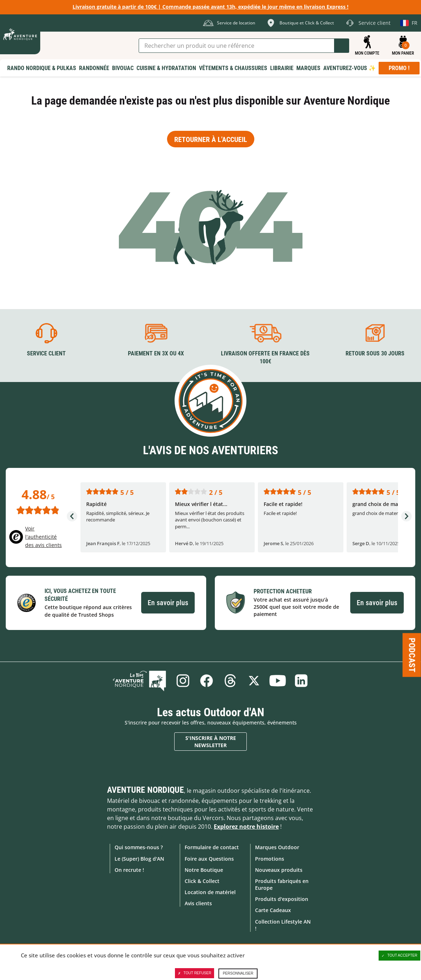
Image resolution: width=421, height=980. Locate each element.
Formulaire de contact (212, 847)
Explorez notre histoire (246, 827)
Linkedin (301, 681)
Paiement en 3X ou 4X (156, 353)
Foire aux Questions (209, 859)
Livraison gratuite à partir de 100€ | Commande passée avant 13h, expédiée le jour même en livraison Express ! (210, 7)
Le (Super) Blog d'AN (139, 859)
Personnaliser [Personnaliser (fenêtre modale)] (238, 973)
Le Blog (139, 681)
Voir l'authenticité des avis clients (43, 537)
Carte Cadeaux (273, 910)
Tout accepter (399, 956)
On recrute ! (129, 870)
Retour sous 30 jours (375, 353)
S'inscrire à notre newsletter (211, 742)
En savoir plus (168, 603)
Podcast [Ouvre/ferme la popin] (412, 655)
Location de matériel (210, 892)
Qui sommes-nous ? (139, 847)
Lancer (342, 46)
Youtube (278, 681)
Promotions (270, 859)
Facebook (207, 681)
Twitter (254, 681)
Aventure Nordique (145, 790)
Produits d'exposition (282, 899)
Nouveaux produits (279, 870)
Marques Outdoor (277, 847)
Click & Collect (202, 881)
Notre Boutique (204, 870)
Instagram (183, 681)
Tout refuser (195, 973)
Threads (230, 681)
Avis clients (198, 903)
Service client (46, 353)
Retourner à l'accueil (211, 139)
